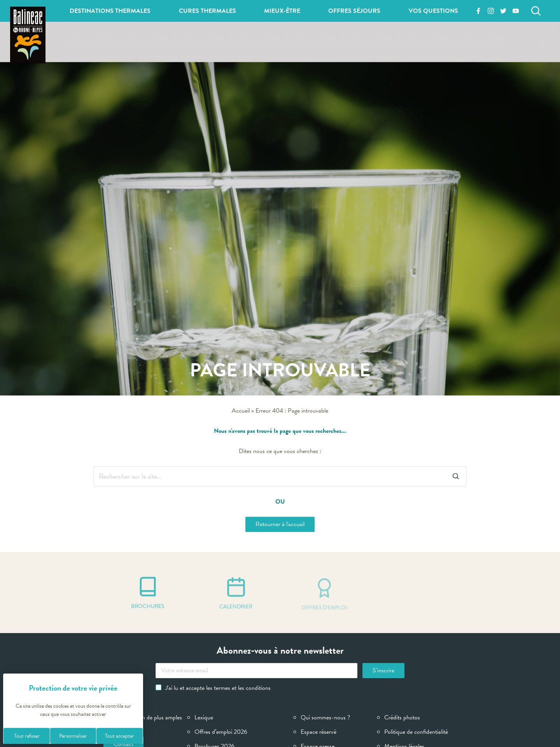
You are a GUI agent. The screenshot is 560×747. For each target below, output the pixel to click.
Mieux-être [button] (282, 11)
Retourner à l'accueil (280, 524)
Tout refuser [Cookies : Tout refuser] (27, 736)
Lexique (204, 717)
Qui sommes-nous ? (325, 717)
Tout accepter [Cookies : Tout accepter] (120, 736)
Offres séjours (354, 11)
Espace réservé (318, 732)
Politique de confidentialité (416, 732)
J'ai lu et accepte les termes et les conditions (213, 688)
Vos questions (433, 11)
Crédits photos (402, 717)
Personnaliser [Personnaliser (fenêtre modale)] (73, 736)
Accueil (241, 411)
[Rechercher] (536, 11)
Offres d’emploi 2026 (221, 732)
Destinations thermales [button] (110, 11)
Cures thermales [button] (207, 11)
